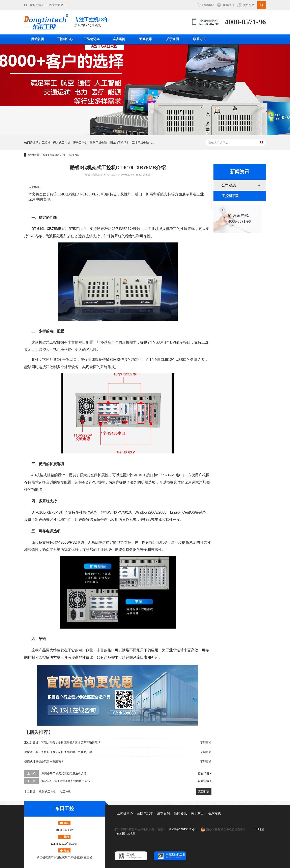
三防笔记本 (92, 39)
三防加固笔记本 (119, 143)
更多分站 (249, 5)
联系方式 (200, 39)
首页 (45, 155)
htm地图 (120, 834)
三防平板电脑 (98, 143)
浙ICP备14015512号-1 (183, 829)
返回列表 (204, 792)
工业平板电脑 (140, 143)
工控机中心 (65, 39)
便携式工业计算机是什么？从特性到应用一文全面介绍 (58, 752)
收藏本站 (208, 5)
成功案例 (119, 39)
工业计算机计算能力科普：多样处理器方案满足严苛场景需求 (62, 743)
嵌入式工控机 (62, 143)
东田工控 (47, 5)
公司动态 (229, 185)
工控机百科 (73, 155)
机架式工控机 (48, 792)
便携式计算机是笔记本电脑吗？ (44, 761)
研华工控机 (80, 143)
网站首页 (38, 39)
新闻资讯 (146, 39)
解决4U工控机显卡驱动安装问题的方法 (66, 781)
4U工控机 (65, 792)
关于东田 (173, 39)
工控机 (46, 143)
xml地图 (260, 829)
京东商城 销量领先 (92, 21)
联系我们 (228, 5)
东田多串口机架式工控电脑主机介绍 (64, 773)
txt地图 (131, 834)
